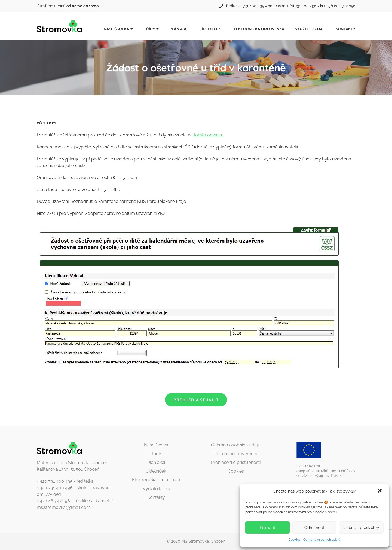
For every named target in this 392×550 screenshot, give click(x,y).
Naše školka (116, 29)
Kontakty (345, 29)
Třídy (149, 29)
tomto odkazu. (209, 135)
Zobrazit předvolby (361, 528)
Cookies (295, 540)
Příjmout (267, 528)
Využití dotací (310, 29)
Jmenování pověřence (236, 454)
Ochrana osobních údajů (322, 540)
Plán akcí (179, 29)
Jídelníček (210, 29)
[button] (380, 491)
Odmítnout (314, 528)
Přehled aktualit (196, 400)
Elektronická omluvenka (258, 29)
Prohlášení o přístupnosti (236, 462)
